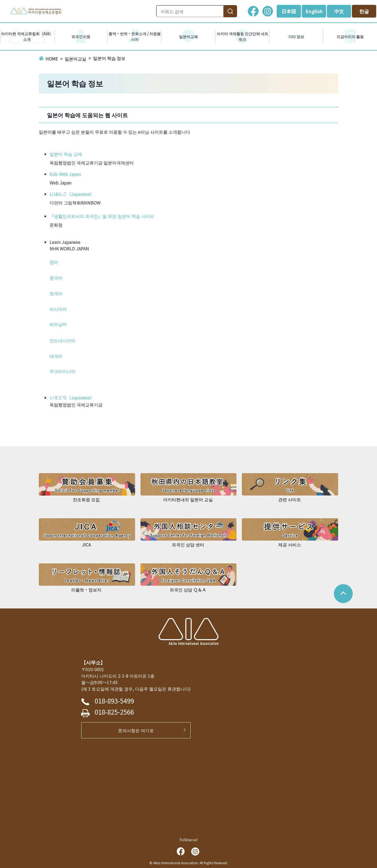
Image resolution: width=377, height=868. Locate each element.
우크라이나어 (63, 371)
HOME (52, 59)
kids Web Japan (65, 174)
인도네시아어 (63, 340)
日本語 (289, 11)
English (314, 11)
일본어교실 (76, 59)
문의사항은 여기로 (138, 730)
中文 (339, 11)
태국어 (56, 356)
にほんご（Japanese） (72, 194)
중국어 (56, 278)
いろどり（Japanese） (72, 398)
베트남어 (58, 324)
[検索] (230, 11)
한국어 (56, 293)
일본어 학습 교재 (66, 154)
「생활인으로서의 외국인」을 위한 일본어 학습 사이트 (102, 216)
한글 (364, 11)
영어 (54, 262)
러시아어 (58, 309)
